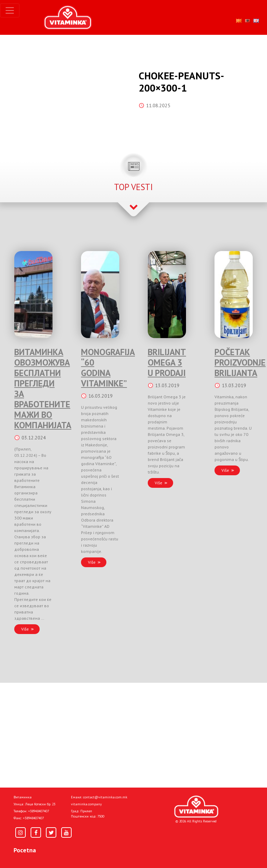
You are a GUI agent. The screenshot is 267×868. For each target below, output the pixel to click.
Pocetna (25, 850)
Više (25, 629)
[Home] (196, 807)
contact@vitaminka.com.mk (105, 797)
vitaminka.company (86, 804)
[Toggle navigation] (10, 10)
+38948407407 (39, 811)
